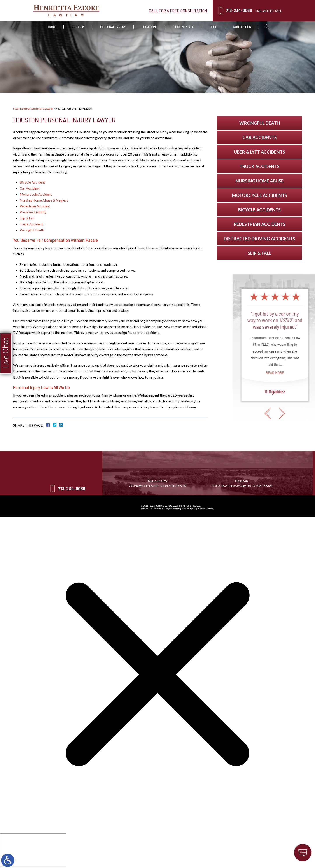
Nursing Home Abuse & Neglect (44, 200)
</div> (33, 850)
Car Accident (30, 188)
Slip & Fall (27, 218)
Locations (150, 27)
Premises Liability (33, 212)
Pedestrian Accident (35, 206)
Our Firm (78, 27)
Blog (213, 27)
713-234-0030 (239, 10)
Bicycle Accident (32, 182)
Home (52, 27)
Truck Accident (31, 224)
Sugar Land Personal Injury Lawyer (33, 109)
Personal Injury (113, 27)
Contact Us (242, 27)
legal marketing (173, 509)
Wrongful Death (32, 230)
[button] (306, 413)
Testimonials (184, 27)
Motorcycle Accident (36, 194)
